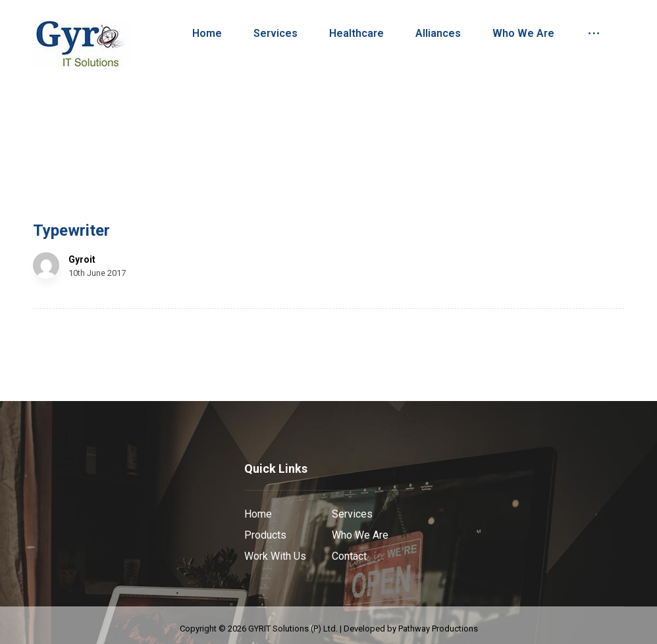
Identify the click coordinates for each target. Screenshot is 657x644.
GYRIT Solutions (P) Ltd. (293, 629)
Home (258, 514)
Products (265, 535)
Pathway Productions (438, 629)
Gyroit (82, 259)
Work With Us (275, 556)
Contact (349, 556)
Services (352, 514)
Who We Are (360, 535)
